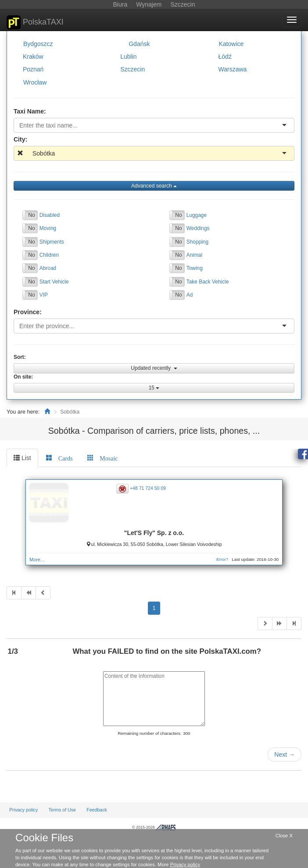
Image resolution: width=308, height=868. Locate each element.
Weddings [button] (198, 228)
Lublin (128, 57)
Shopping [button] (197, 241)
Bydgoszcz (38, 44)
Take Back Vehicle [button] (208, 282)
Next (285, 755)
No (31, 215)
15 (154, 388)
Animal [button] (194, 255)
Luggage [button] (197, 215)
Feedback (97, 810)
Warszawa (233, 69)
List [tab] (22, 458)
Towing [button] (195, 268)
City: (20, 139)
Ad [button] (190, 295)
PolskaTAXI (35, 22)
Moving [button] (48, 228)
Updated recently (154, 368)
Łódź (225, 57)
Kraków (33, 57)
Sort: (20, 357)
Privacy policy (23, 810)
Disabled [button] (50, 215)
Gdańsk (139, 44)
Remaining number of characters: (149, 733)
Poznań (33, 69)
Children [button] (49, 255)
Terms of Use (62, 810)
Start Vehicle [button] (54, 282)
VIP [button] (44, 295)
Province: (28, 312)
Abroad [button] (48, 268)
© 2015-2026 (154, 827)
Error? (222, 559)
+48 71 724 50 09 (148, 488)
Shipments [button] (52, 241)
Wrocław (35, 82)
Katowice (231, 44)
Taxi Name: (30, 111)
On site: (23, 377)
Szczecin (133, 69)
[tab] (59, 458)
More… (37, 560)
